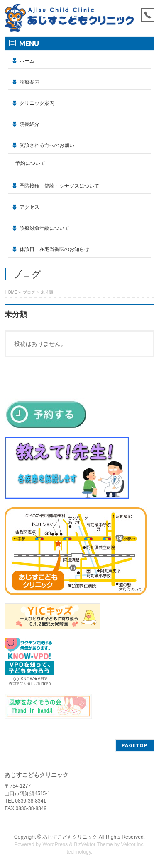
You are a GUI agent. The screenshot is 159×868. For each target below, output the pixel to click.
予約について (30, 163)
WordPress (55, 844)
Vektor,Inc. (133, 844)
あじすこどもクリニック (70, 837)
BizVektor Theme (93, 844)
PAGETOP (135, 745)
